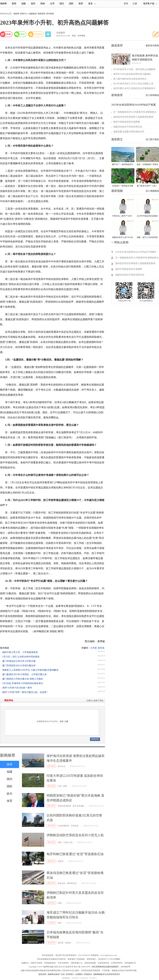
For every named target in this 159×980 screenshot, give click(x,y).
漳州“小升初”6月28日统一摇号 (17, 688)
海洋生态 (62, 766)
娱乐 (10, 794)
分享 (48, 34)
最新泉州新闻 (152, 46)
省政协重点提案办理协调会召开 (129, 132)
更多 (92, 4)
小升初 (93, 648)
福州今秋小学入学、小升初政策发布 (20, 652)
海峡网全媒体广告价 (56, 974)
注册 (135, 4)
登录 (62, 721)
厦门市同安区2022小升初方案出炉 (19, 666)
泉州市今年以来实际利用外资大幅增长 (132, 74)
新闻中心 (24, 14)
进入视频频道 (152, 191)
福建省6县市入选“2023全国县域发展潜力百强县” (123, 238)
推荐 (81, 4)
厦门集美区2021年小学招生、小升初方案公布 (24, 674)
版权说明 (42, 974)
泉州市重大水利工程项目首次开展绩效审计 (134, 88)
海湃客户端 (150, 4)
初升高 (101, 648)
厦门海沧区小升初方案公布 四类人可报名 (23, 679)
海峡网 (3, 4)
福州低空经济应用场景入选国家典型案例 (133, 117)
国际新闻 (51, 786)
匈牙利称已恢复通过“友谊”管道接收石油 (75, 854)
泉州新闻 (50, 14)
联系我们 (70, 974)
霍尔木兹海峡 (78, 806)
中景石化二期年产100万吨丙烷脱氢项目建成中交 (123, 216)
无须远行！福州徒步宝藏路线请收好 (123, 186)
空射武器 (75, 826)
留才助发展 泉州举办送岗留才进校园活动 (145, 58)
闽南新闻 (41, 14)
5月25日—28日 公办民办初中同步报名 (21, 657)
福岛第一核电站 (64, 943)
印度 (60, 786)
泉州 (15, 48)
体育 (10, 801)
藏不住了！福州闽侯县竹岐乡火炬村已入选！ (123, 165)
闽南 (43, 4)
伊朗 (60, 842)
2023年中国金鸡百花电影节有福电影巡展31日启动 (147, 216)
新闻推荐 (8, 755)
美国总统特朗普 (64, 806)
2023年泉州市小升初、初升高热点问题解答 (134, 69)
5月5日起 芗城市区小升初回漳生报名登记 (23, 683)
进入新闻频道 (152, 95)
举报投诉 (88, 974)
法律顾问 (79, 974)
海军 (60, 923)
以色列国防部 (63, 826)
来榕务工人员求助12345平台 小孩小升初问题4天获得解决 (30, 670)
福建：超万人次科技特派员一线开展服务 (147, 238)
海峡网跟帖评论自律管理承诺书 (107, 974)
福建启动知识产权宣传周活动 (128, 127)
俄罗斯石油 (72, 883)
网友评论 (9, 700)
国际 (71, 4)
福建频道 (33, 14)
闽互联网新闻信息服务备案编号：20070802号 (111, 967)
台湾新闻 (51, 923)
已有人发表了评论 (95, 701)
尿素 (65, 786)
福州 (33, 4)
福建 (24, 4)
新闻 (14, 4)
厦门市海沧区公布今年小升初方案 (19, 661)
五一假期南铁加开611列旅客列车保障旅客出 (135, 112)
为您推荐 (61, 33)
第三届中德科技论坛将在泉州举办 (130, 79)
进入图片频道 (152, 139)
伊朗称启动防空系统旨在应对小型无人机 (75, 835)
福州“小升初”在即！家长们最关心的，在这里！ (25, 692)
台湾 (52, 4)
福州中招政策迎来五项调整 (127, 122)
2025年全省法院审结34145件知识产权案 (134, 105)
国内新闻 (51, 766)
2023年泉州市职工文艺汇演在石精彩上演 (133, 84)
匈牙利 (61, 861)
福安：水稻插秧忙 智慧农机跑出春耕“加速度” (147, 165)
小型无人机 (68, 842)
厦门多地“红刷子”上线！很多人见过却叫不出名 (147, 186)
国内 (62, 4)
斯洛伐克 (62, 883)
